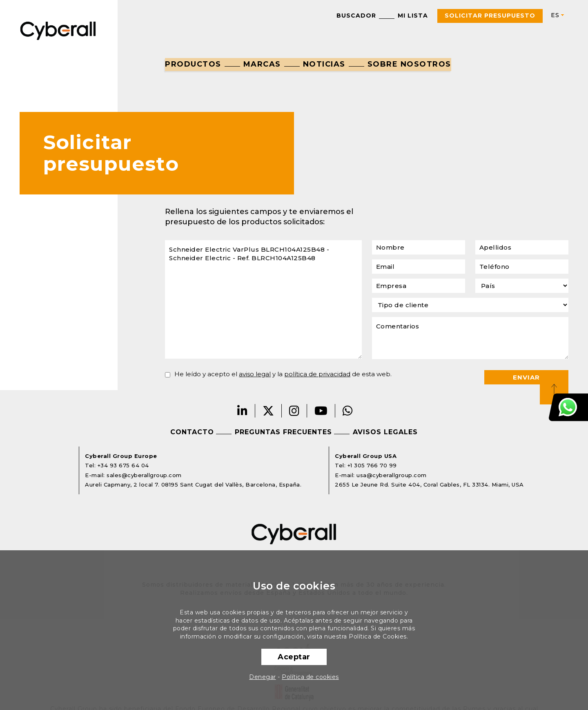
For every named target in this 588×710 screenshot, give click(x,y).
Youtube (321, 411)
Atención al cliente (568, 407)
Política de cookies (310, 677)
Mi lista (413, 16)
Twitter (268, 411)
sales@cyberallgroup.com (144, 475)
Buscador (356, 16)
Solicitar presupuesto (490, 16)
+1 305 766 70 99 (372, 465)
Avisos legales (385, 432)
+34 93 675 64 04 (123, 465)
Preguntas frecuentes (283, 432)
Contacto (192, 432)
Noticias (324, 64)
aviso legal (255, 374)
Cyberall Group (58, 30)
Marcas (262, 64)
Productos (193, 64)
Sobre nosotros (409, 64)
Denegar (263, 677)
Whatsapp (348, 411)
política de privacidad (317, 374)
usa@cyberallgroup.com (392, 475)
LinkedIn (243, 411)
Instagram (294, 411)
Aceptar (294, 657)
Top (554, 390)
